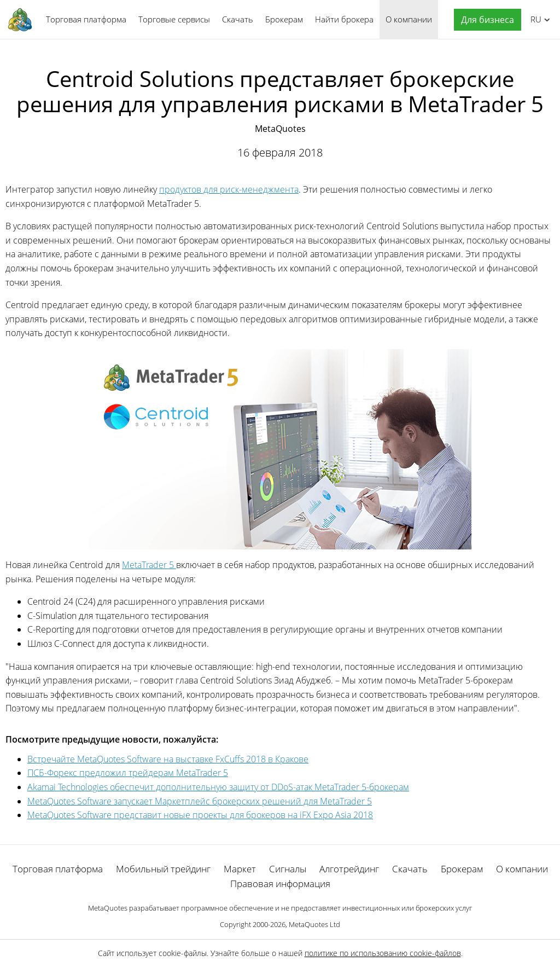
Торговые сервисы (174, 19)
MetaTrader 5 (149, 565)
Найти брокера (344, 19)
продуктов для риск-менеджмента (229, 189)
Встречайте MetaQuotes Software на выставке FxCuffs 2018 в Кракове (168, 759)
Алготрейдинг (349, 869)
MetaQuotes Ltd (314, 924)
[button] (485, 20)
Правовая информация (280, 884)
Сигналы (288, 869)
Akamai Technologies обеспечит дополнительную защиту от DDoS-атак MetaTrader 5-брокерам (218, 787)
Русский (534, 19)
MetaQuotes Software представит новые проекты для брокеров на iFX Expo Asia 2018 (200, 815)
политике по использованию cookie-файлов (383, 953)
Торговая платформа (86, 19)
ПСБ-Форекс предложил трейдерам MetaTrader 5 (128, 773)
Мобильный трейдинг (163, 869)
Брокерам (284, 19)
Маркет (240, 869)
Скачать (238, 19)
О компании (409, 19)
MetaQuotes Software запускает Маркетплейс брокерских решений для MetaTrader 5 (200, 801)
